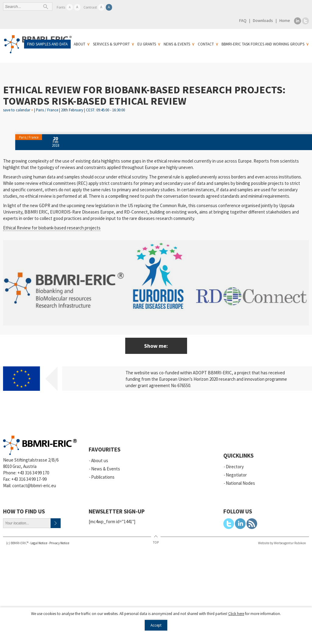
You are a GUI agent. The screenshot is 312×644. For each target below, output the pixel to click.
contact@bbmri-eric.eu (34, 486)
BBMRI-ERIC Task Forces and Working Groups (263, 44)
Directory (235, 467)
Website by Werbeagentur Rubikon (282, 543)
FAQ (243, 20)
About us (100, 461)
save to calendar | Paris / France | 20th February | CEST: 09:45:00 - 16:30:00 (64, 109)
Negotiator (236, 475)
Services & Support (111, 44)
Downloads (263, 20)
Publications (103, 477)
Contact (206, 44)
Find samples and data (47, 44)
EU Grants (147, 44)
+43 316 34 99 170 (33, 473)
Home (285, 20)
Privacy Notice (59, 543)
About (80, 44)
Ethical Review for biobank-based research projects (52, 228)
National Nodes (240, 483)
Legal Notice (39, 543)
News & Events (177, 44)
